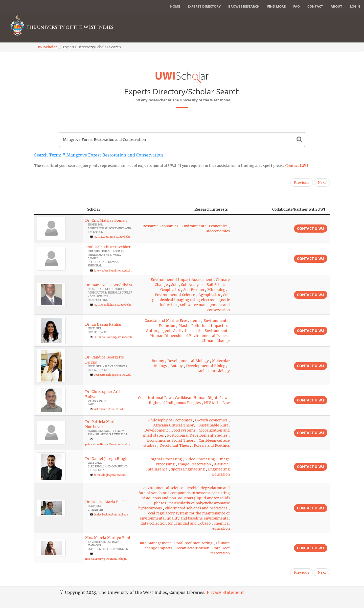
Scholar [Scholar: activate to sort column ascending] (94, 209)
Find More (276, 6)
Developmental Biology (188, 361)
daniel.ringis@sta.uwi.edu (110, 475)
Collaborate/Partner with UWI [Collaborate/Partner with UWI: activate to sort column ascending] (299, 209)
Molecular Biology (214, 371)
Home (175, 6)
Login (355, 6)
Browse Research (244, 6)
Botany (158, 361)
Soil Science (217, 285)
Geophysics (170, 290)
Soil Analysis (192, 285)
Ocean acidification (192, 548)
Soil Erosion (194, 290)
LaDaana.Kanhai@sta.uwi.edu (113, 337)
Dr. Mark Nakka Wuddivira (109, 285)
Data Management (155, 543)
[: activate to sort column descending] (58, 209)
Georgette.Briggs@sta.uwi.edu (112, 375)
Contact (315, 6)
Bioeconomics (218, 231)
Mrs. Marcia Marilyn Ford (108, 538)
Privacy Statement (225, 592)
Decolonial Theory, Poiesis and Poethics (195, 445)
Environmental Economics (204, 226)
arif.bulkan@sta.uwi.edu (109, 409)
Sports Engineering (188, 469)
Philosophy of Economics (170, 420)
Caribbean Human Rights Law (201, 398)
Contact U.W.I (297, 166)
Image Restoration (194, 464)
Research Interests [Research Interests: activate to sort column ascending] (211, 209)
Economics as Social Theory (171, 440)
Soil (174, 285)
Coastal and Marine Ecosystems (172, 321)
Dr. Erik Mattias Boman (106, 220)
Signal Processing (166, 459)
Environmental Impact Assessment (182, 280)
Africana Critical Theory (174, 425)
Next (322, 183)
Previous (302, 183)
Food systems (183, 430)
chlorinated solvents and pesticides (196, 508)
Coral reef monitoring (194, 543)
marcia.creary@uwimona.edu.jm (106, 559)
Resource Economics (160, 226)
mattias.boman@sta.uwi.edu (112, 237)
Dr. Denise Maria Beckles (107, 502)
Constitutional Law (155, 398)
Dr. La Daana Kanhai (103, 324)
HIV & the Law (217, 403)
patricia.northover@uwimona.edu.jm (109, 444)
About (336, 6)
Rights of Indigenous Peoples (175, 403)
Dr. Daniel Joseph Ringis (107, 459)
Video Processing (200, 459)
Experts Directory (204, 6)
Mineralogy (217, 290)
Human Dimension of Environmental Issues (189, 336)
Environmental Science (175, 295)
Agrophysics (209, 295)
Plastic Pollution (193, 326)
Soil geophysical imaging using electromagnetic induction (191, 300)
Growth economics (211, 420)
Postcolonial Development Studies (197, 435)
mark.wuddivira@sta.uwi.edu (112, 305)
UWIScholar (47, 47)
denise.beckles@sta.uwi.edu (111, 515)
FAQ (297, 6)
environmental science (163, 488)
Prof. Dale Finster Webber (108, 247)
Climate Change (216, 341)
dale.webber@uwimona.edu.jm (113, 271)
